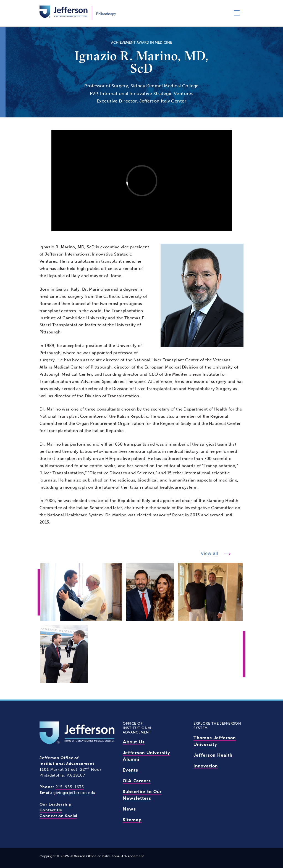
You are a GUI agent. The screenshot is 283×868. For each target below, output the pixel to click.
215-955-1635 (70, 787)
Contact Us (51, 810)
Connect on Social (58, 816)
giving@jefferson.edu (74, 793)
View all (210, 553)
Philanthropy (106, 14)
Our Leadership (56, 804)
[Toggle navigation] (236, 13)
